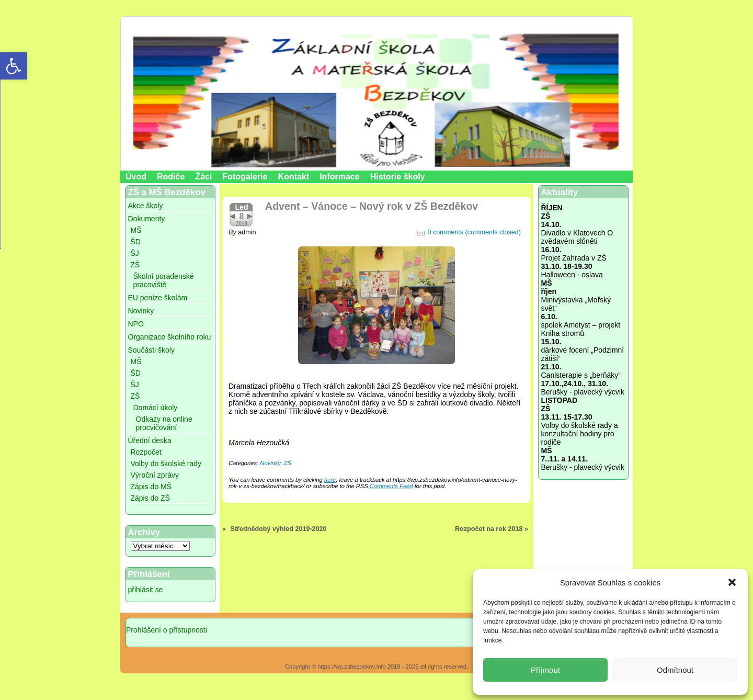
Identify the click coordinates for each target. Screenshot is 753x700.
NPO (136, 324)
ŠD (136, 242)
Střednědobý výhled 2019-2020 (279, 529)
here (330, 480)
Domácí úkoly (156, 408)
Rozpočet (146, 452)
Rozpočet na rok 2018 (489, 529)
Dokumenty (147, 219)
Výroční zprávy (155, 475)
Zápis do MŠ (151, 487)
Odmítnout (675, 670)
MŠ (136, 230)
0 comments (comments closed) (474, 232)
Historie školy (398, 177)
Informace (339, 177)
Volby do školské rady (166, 464)
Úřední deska (150, 441)
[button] (732, 582)
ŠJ (135, 253)
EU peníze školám (158, 298)
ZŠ (135, 265)
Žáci (203, 177)
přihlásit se (146, 590)
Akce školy (146, 206)
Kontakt (294, 177)
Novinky (141, 311)
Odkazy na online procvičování (164, 423)
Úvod (136, 177)
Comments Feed (391, 486)
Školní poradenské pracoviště (164, 280)
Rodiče (171, 177)
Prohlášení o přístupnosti (167, 630)
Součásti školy (151, 350)
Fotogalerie (245, 177)
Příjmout (545, 670)
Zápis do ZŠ (150, 498)
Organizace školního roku (170, 337)
